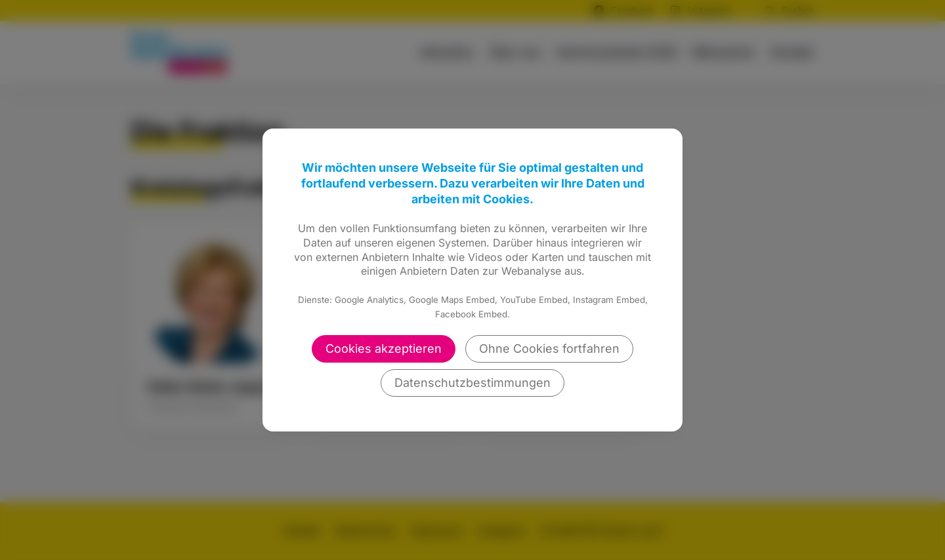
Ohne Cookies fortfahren (549, 349)
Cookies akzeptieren (384, 349)
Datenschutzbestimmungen (472, 383)
